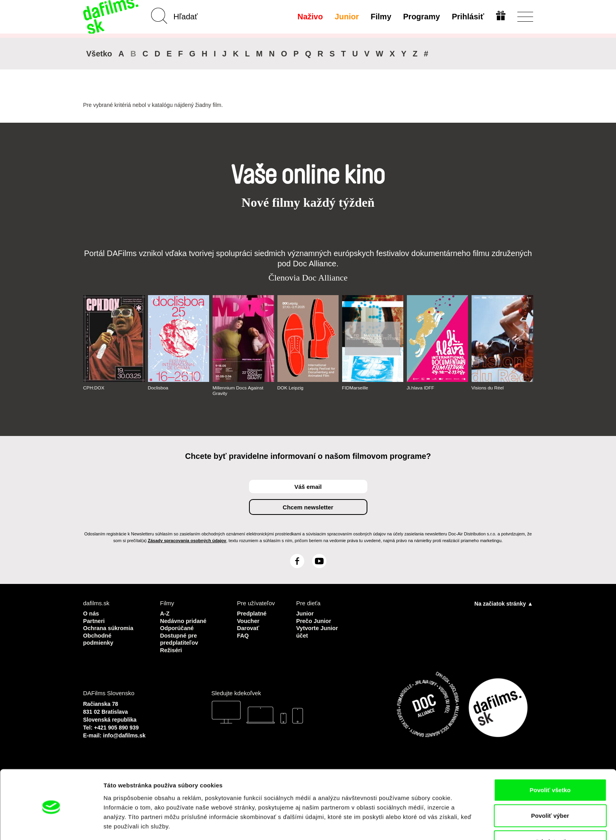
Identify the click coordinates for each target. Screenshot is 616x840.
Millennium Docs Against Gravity (239, 391)
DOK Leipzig (291, 388)
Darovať (249, 628)
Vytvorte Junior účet (317, 631)
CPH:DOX (94, 388)
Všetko (99, 54)
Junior (346, 17)
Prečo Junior (314, 620)
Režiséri (172, 649)
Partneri (95, 620)
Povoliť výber (550, 789)
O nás (92, 613)
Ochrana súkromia (109, 628)
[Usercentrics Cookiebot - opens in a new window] (51, 825)
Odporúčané (178, 628)
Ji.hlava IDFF (421, 388)
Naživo (309, 17)
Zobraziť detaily (412, 824)
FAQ (243, 635)
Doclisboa (158, 388)
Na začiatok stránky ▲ (504, 604)
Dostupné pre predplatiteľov (180, 638)
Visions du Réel (488, 388)
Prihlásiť (468, 17)
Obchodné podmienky (99, 638)
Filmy (380, 17)
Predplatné (253, 613)
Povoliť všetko (550, 762)
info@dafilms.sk (124, 734)
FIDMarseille (355, 388)
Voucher (249, 620)
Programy (421, 17)
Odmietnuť (550, 814)
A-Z (165, 613)
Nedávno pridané (184, 620)
